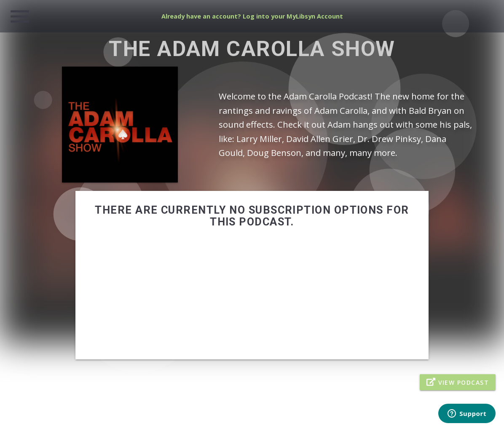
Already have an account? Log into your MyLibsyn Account (252, 16)
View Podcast (458, 382)
